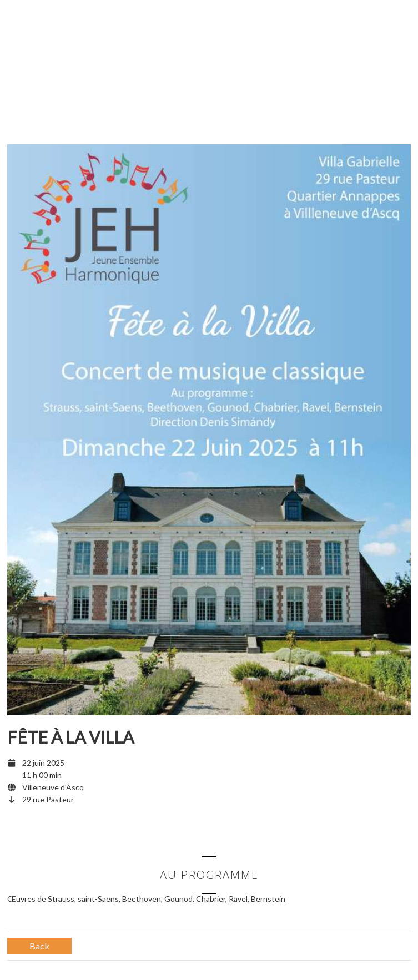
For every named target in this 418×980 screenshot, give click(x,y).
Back (39, 946)
